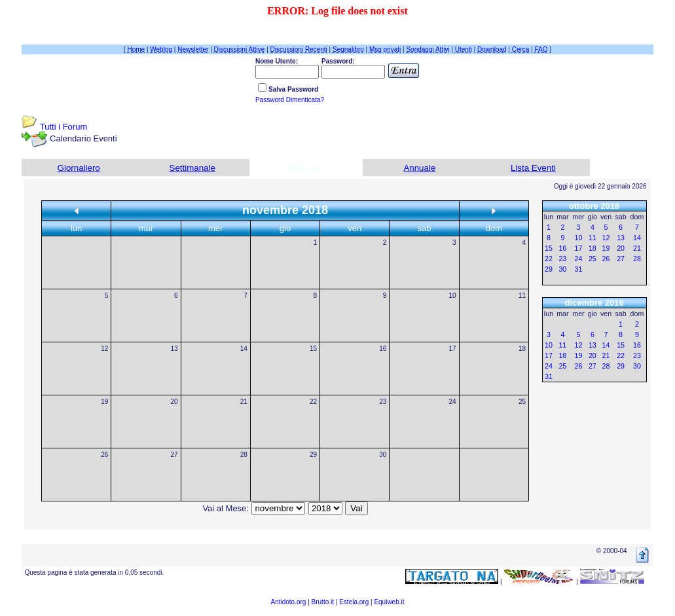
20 (174, 402)
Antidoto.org (288, 602)
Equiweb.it (389, 602)
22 (313, 402)
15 (313, 349)
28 (244, 455)
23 (383, 402)
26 (104, 455)
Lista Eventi (533, 168)
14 (244, 349)
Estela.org (354, 602)
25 (522, 402)
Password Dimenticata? (290, 100)
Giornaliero (79, 168)
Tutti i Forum (64, 127)
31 (579, 269)
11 (522, 296)
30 (383, 455)
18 (522, 349)
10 (453, 296)
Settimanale (192, 168)
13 (174, 349)
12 (104, 349)
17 (453, 349)
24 (453, 402)
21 (244, 402)
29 (313, 455)
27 (174, 455)
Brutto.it (323, 602)
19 (104, 402)
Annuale (419, 168)
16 (383, 349)
